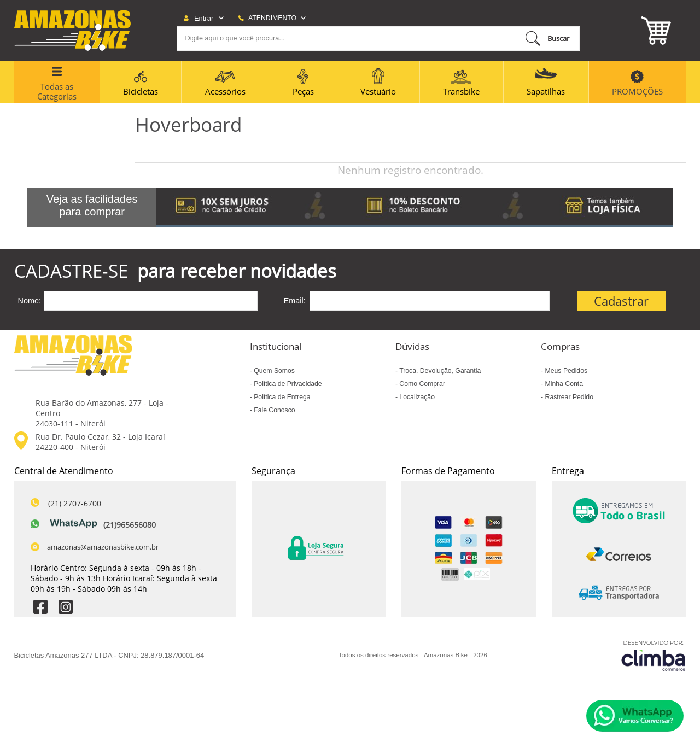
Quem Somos (273, 371)
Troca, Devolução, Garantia (439, 371)
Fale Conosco (274, 410)
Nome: (30, 301)
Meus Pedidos (565, 371)
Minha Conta (563, 384)
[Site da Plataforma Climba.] (654, 655)
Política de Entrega (281, 397)
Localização (416, 397)
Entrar (204, 18)
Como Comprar (421, 384)
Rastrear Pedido (568, 397)
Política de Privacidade (287, 384)
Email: (295, 301)
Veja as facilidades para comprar (92, 205)
